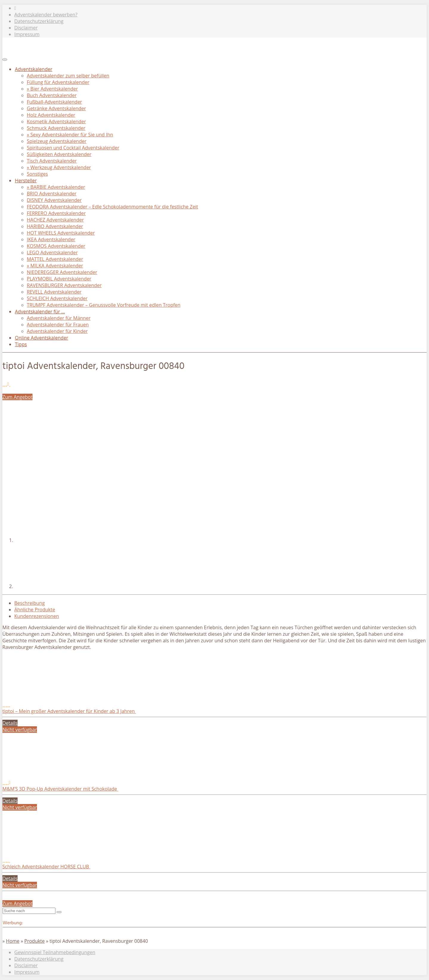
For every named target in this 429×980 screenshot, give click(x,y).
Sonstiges (37, 174)
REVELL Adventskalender (54, 292)
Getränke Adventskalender (56, 108)
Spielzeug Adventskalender (57, 141)
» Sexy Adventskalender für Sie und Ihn (70, 135)
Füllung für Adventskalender (58, 82)
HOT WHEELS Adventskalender (61, 233)
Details (10, 723)
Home (13, 941)
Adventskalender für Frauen (58, 325)
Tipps (21, 344)
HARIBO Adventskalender (55, 226)
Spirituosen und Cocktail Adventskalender (73, 148)
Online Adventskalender (42, 338)
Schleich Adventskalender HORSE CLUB (46, 867)
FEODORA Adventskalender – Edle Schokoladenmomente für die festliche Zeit (112, 207)
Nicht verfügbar (20, 730)
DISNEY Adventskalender (54, 200)
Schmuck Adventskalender (56, 128)
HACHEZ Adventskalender (55, 220)
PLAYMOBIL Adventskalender (59, 279)
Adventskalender (34, 69)
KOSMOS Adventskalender (56, 246)
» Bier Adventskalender (52, 89)
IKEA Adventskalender (51, 239)
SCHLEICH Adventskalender (57, 298)
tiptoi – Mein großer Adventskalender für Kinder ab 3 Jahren (69, 711)
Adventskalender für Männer (59, 318)
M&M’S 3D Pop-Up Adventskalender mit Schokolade (60, 789)
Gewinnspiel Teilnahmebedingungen (55, 952)
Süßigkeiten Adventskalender (59, 154)
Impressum (27, 34)
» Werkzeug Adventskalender (59, 167)
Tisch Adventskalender (52, 161)
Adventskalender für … (40, 311)
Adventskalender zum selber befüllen (68, 76)
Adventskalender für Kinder (57, 331)
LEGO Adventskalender (52, 253)
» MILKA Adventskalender (55, 266)
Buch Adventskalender (52, 95)
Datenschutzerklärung (39, 21)
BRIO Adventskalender (52, 194)
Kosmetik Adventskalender (56, 121)
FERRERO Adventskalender (56, 213)
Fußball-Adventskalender (54, 102)
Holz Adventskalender (51, 115)
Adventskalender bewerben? (46, 15)
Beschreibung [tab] (29, 603)
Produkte (35, 941)
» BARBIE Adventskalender (56, 187)
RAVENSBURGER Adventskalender (64, 285)
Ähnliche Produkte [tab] (35, 610)
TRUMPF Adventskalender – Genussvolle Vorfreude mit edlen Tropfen (104, 305)
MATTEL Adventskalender (55, 259)
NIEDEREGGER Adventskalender (62, 272)
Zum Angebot (17, 397)
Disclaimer (26, 28)
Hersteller (26, 180)
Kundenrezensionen (37, 616)
